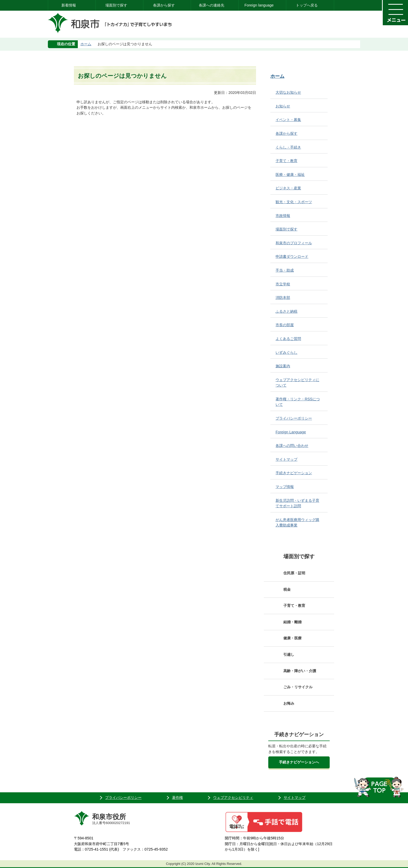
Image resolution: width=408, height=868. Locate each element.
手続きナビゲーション (294, 473)
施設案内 (283, 366)
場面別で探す (116, 5)
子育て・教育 (286, 161)
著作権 (177, 798)
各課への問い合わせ (292, 446)
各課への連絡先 (212, 5)
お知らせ (283, 106)
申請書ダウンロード (292, 256)
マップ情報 (285, 487)
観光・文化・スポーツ (294, 202)
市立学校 (283, 284)
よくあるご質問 (288, 339)
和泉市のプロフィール (294, 243)
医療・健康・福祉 (290, 175)
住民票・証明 (294, 573)
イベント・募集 (288, 120)
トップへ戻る (307, 5)
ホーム (86, 44)
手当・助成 (285, 270)
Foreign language (259, 5)
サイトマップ (286, 459)
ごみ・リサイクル (298, 687)
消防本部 (283, 298)
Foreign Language (291, 432)
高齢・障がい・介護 (300, 671)
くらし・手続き (288, 147)
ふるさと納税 (286, 311)
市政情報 (283, 216)
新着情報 (69, 5)
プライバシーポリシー (294, 418)
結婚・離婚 (292, 622)
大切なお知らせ (288, 92)
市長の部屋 (285, 325)
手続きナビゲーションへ (299, 762)
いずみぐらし (286, 352)
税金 (287, 589)
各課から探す (164, 5)
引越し (289, 654)
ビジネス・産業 (288, 188)
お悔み (289, 703)
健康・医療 (292, 638)
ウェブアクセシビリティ (233, 798)
